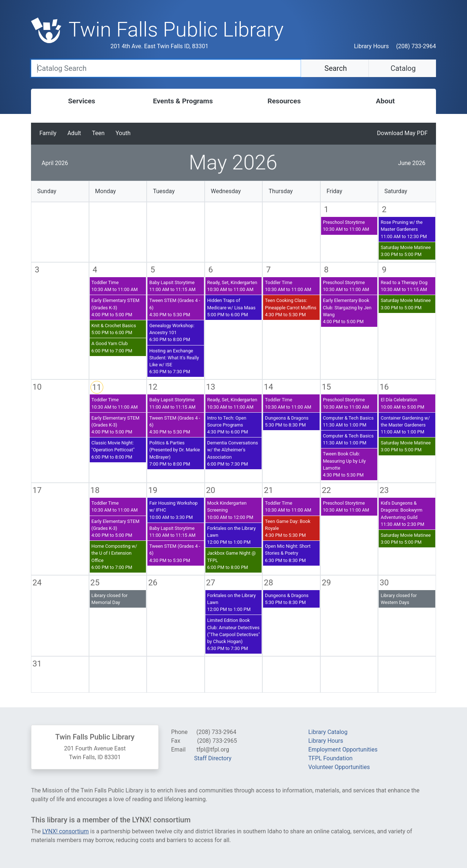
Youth (123, 133)
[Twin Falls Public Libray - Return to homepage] (176, 35)
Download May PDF (402, 133)
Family (48, 133)
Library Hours (371, 46)
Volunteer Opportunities (339, 767)
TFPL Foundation (330, 758)
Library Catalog (328, 732)
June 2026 (412, 163)
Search (335, 68)
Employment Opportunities (343, 750)
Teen (98, 133)
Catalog (402, 68)
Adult (74, 133)
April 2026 (55, 163)
